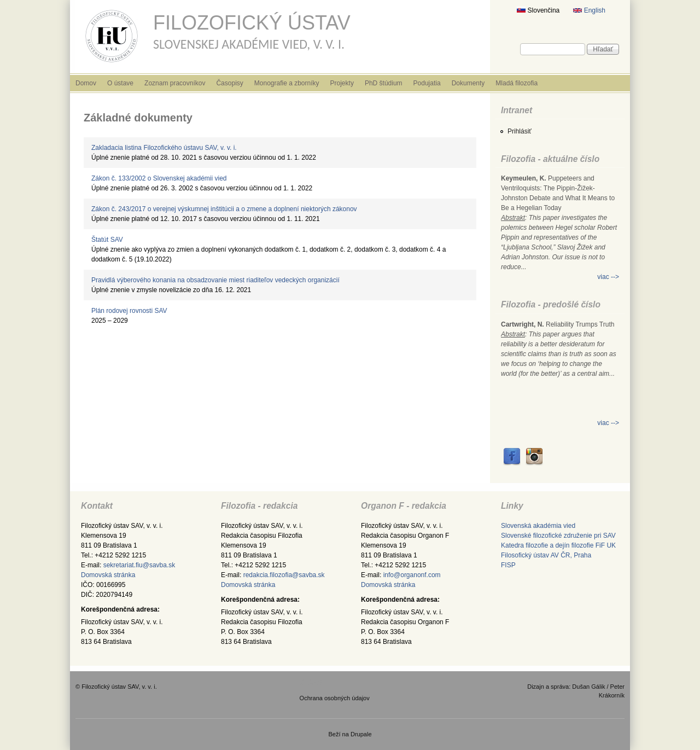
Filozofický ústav (252, 23)
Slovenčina (538, 10)
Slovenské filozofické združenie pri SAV (558, 536)
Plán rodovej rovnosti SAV (129, 311)
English (589, 10)
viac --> (608, 277)
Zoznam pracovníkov (175, 83)
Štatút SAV (107, 240)
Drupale (361, 734)
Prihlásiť (520, 131)
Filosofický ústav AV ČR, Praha (546, 555)
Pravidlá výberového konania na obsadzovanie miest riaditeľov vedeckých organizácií (215, 280)
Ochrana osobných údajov (335, 698)
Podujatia (427, 83)
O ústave (120, 83)
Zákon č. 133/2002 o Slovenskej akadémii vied (159, 178)
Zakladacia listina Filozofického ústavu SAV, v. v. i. (164, 148)
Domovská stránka (108, 575)
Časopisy (229, 83)
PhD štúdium (384, 83)
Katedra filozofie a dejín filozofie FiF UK (558, 545)
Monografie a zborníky (287, 83)
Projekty (342, 83)
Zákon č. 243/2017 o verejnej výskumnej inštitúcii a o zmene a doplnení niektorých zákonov (224, 209)
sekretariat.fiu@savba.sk (139, 565)
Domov (86, 83)
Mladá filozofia (517, 83)
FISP (508, 565)
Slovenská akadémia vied (538, 526)
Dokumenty (468, 83)
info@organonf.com (412, 575)
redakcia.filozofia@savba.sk (284, 575)
